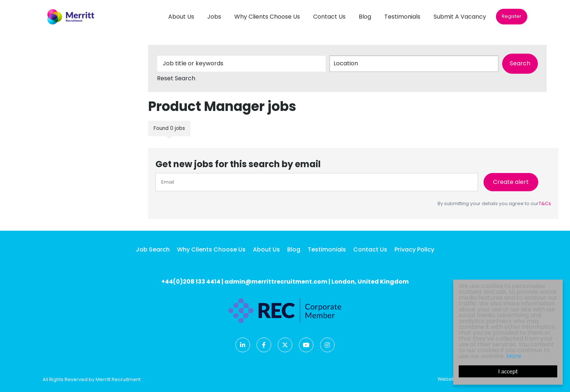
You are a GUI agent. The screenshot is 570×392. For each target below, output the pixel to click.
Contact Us (329, 17)
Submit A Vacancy (460, 17)
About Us (181, 17)
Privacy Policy (414, 249)
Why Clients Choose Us (267, 17)
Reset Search (176, 78)
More (514, 356)
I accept (508, 371)
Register (512, 16)
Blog (365, 17)
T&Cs (545, 203)
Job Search (153, 249)
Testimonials (402, 17)
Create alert (511, 182)
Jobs (214, 17)
